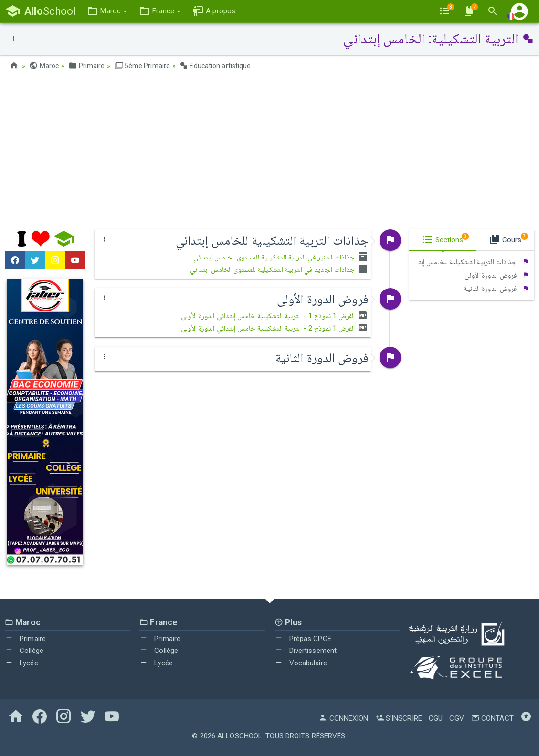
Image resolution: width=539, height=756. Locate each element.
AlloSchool (240, 736)
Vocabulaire (301, 663)
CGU (436, 718)
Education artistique (215, 66)
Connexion (343, 718)
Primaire (86, 66)
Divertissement (306, 651)
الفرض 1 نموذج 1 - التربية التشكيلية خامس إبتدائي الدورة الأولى (275, 316)
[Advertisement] (269, 153)
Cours (508, 238)
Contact (492, 718)
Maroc (44, 66)
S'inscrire (399, 718)
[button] (107, 11)
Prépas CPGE (303, 639)
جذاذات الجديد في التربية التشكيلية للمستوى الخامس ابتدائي (279, 269)
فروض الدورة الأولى (497, 275)
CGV (456, 718)
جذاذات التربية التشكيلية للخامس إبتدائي (469, 262)
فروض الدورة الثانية (497, 289)
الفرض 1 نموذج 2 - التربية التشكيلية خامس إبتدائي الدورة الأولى (275, 328)
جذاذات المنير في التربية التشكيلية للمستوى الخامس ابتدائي (281, 257)
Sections (445, 238)
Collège (24, 651)
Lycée (21, 663)
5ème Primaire (143, 66)
